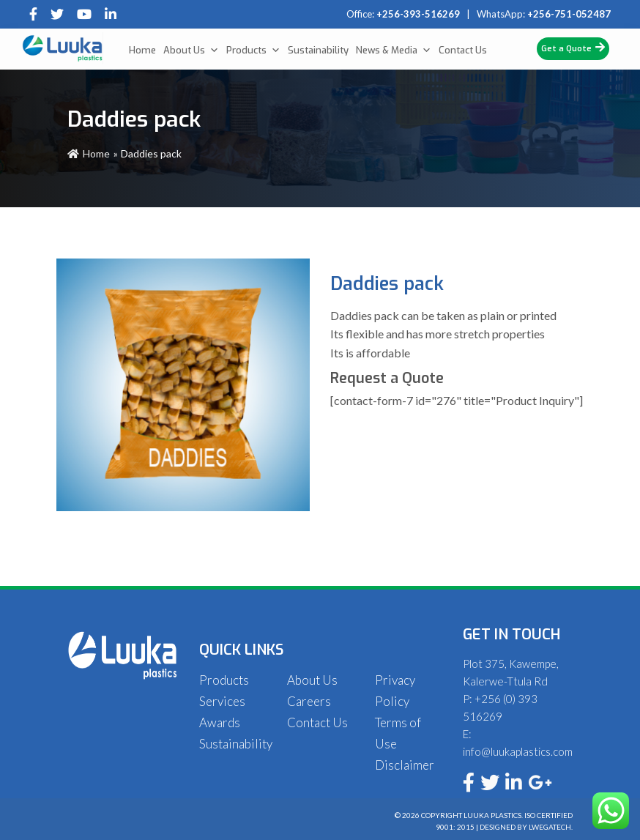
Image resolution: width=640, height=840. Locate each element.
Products (253, 51)
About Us (191, 51)
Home (142, 50)
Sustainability (318, 50)
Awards (220, 722)
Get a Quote (573, 48)
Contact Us (463, 50)
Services (222, 701)
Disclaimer (405, 765)
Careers (309, 701)
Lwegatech (550, 827)
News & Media (394, 51)
